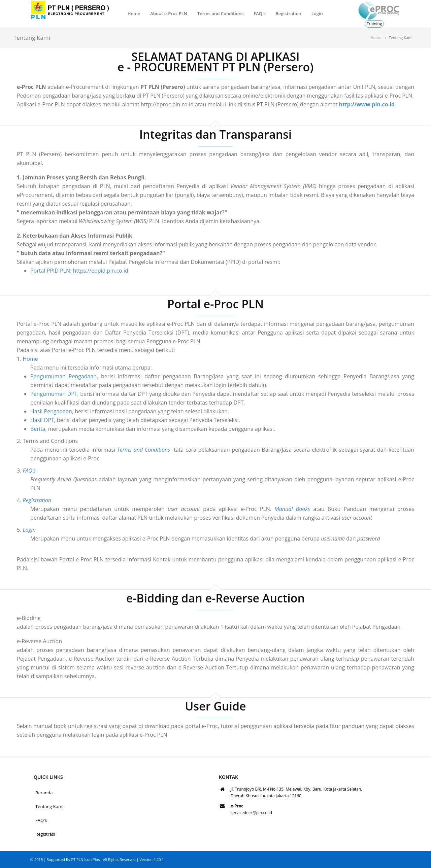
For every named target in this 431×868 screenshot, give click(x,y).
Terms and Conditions (220, 13)
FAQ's (259, 13)
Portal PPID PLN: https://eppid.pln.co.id (79, 271)
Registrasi (45, 834)
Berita (16, 429)
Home (134, 13)
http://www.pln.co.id (367, 104)
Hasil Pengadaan (29, 411)
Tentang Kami (49, 806)
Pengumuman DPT (32, 394)
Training (374, 24)
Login (317, 13)
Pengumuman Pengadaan (41, 376)
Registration (288, 13)
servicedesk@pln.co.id (251, 813)
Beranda (44, 793)
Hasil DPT (20, 420)
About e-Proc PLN (169, 13)
